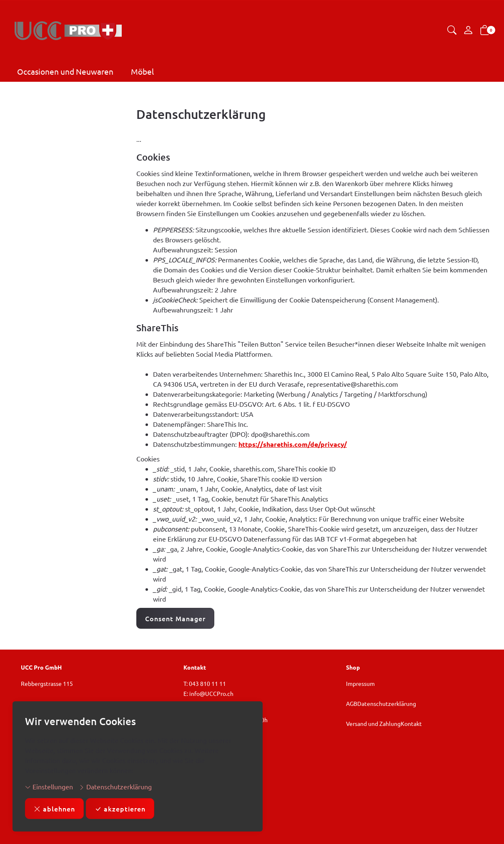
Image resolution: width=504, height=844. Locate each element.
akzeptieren (120, 809)
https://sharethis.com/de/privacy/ (293, 444)
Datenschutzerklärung (115, 786)
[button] (452, 31)
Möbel (142, 71)
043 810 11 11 (207, 683)
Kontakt (411, 723)
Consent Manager (175, 618)
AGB (352, 703)
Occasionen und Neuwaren (65, 71)
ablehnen (54, 809)
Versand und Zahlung (373, 723)
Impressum (360, 683)
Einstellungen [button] (49, 786)
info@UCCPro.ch (211, 693)
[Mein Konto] (468, 31)
